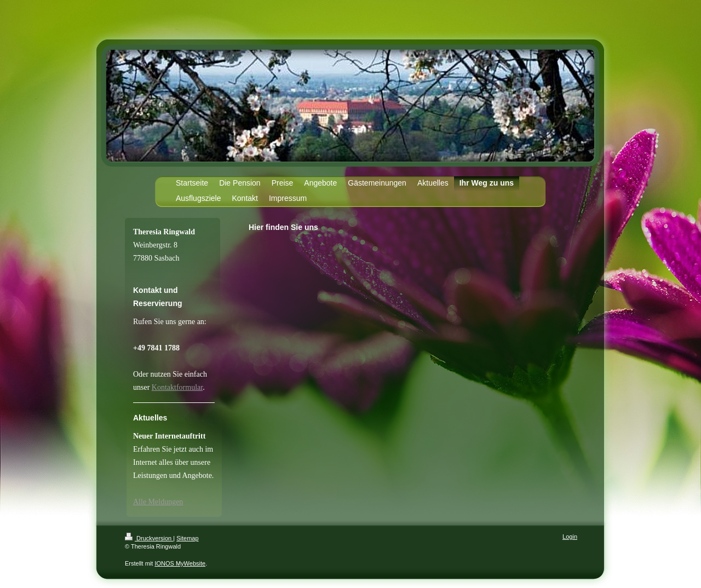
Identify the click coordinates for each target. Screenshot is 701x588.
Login (570, 537)
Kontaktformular (177, 387)
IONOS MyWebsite (180, 563)
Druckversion (149, 538)
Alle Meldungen (158, 502)
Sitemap (187, 538)
